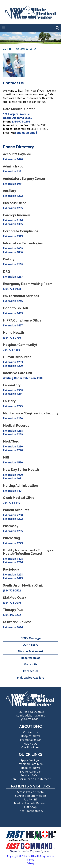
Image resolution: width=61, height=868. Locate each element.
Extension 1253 (13, 362)
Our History (31, 645)
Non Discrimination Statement (31, 779)
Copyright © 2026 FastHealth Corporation (31, 856)
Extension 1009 (13, 248)
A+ (36, 49)
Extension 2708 (13, 515)
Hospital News (31, 658)
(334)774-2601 (21, 121)
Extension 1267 (13, 277)
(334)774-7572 (12, 590)
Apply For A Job (31, 760)
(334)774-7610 (12, 603)
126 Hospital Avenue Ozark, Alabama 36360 (18, 116)
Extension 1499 (13, 313)
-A (26, 49)
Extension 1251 (13, 171)
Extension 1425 (13, 578)
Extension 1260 (13, 446)
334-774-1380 (11, 350)
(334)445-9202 (12, 615)
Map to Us (31, 664)
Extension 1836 (13, 252)
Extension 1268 (13, 431)
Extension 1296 (13, 562)
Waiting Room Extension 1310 (23, 378)
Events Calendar (31, 740)
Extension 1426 (13, 159)
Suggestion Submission (31, 796)
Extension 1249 (13, 543)
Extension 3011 (13, 184)
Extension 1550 (13, 462)
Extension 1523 (13, 236)
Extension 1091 (13, 478)
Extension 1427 (13, 325)
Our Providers (31, 747)
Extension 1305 (13, 224)
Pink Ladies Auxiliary (31, 678)
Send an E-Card (31, 775)
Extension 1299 (13, 366)
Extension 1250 (13, 418)
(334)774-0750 (12, 338)
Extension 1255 (13, 208)
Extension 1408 (13, 559)
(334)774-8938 (12, 289)
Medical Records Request (31, 803)
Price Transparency (31, 811)
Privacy (31, 863)
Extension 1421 (13, 491)
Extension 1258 (13, 264)
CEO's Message (31, 638)
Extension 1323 (13, 519)
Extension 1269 (13, 434)
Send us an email (26, 133)
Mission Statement (31, 651)
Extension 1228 (13, 574)
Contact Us (31, 671)
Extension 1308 (13, 390)
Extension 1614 (13, 627)
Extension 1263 (13, 196)
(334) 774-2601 (31, 719)
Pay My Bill (31, 799)
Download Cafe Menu (31, 764)
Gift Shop (30, 807)
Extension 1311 (13, 394)
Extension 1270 (13, 450)
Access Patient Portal (30, 792)
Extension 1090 (13, 475)
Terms (31, 860)
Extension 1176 (13, 220)
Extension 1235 (13, 531)
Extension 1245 (13, 301)
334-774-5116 (11, 503)
